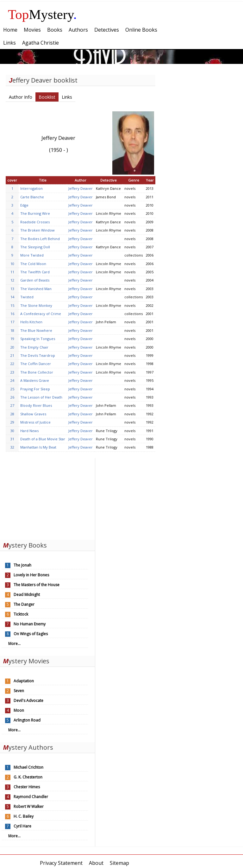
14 (12, 297)
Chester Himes (27, 787)
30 (12, 431)
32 (12, 447)
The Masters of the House (37, 585)
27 (12, 405)
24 (12, 380)
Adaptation (24, 681)
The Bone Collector (37, 372)
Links (67, 97)
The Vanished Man (36, 289)
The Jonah (22, 565)
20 (12, 347)
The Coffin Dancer (36, 364)
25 (12, 389)
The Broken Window (37, 230)
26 (12, 397)
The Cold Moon (33, 264)
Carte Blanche (32, 197)
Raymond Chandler (31, 797)
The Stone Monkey (36, 305)
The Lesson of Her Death (41, 397)
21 (12, 355)
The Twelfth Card (35, 272)
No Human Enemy (30, 624)
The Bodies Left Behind (40, 239)
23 (12, 372)
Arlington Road (27, 720)
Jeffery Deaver (81, 188)
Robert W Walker (29, 806)
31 (12, 439)
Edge (24, 205)
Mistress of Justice (35, 422)
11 (12, 272)
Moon (19, 710)
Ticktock (21, 614)
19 (12, 339)
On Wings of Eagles (31, 634)
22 (12, 364)
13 (12, 289)
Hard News (29, 431)
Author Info (21, 97)
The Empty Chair (34, 347)
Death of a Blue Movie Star (43, 439)
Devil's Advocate (28, 701)
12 (12, 280)
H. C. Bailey (24, 816)
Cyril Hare (22, 826)
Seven (19, 691)
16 (12, 314)
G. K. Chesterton (28, 777)
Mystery (42, 14)
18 (12, 330)
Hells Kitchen (31, 322)
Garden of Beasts (35, 280)
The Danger (24, 604)
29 (12, 422)
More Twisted (32, 255)
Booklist (47, 97)
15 (12, 305)
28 (12, 414)
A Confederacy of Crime (41, 314)
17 (12, 322)
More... (14, 644)
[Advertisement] (47, 498)
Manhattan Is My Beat (38, 447)
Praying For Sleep (35, 389)
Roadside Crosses (35, 222)
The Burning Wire (35, 213)
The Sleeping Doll (35, 247)
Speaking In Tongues (38, 339)
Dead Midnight (27, 595)
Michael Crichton (28, 767)
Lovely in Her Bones (31, 575)
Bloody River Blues (36, 405)
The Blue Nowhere (36, 330)
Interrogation (31, 188)
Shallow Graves (33, 414)
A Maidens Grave (35, 380)
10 (12, 264)
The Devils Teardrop (38, 355)
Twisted (27, 297)
